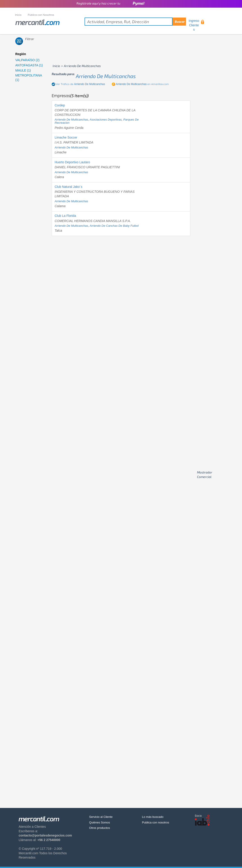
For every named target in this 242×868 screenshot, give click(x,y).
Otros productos (100, 828)
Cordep (60, 105)
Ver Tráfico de (80, 84)
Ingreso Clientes (194, 25)
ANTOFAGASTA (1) (29, 65)
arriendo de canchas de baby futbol (114, 226)
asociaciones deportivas (106, 120)
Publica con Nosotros (41, 15)
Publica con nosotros (156, 822)
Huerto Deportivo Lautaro (72, 162)
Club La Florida (65, 216)
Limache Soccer (66, 137)
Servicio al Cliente (101, 817)
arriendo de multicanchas (106, 76)
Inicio (18, 15)
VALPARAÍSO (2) (27, 60)
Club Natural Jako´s (68, 187)
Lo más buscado (153, 817)
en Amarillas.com (142, 84)
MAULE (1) (23, 70)
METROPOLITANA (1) (29, 78)
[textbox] (135, 22)
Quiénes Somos (100, 822)
